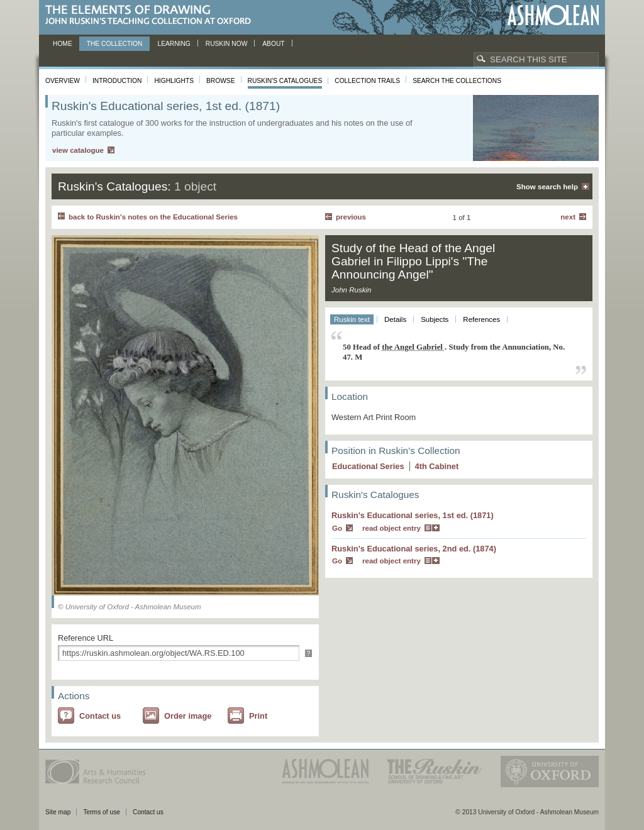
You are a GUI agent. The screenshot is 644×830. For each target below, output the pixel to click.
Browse (221, 81)
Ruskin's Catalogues (285, 81)
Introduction (117, 81)
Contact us (100, 716)
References (481, 319)
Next (568, 217)
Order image (188, 716)
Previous (351, 217)
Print (258, 716)
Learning (174, 44)
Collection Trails (367, 81)
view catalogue (78, 150)
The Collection (115, 44)
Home (63, 44)
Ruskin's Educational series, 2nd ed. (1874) (414, 549)
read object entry (391, 528)
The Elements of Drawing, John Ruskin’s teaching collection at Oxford (152, 15)
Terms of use (102, 812)
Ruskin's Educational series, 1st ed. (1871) (413, 515)
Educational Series (368, 466)
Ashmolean (553, 15)
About (273, 44)
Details (395, 319)
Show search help (547, 187)
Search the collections (457, 81)
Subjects (435, 319)
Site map (58, 812)
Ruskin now (227, 44)
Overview (63, 81)
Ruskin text (352, 319)
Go (337, 528)
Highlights (174, 81)
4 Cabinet (437, 466)
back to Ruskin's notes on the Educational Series (153, 217)
